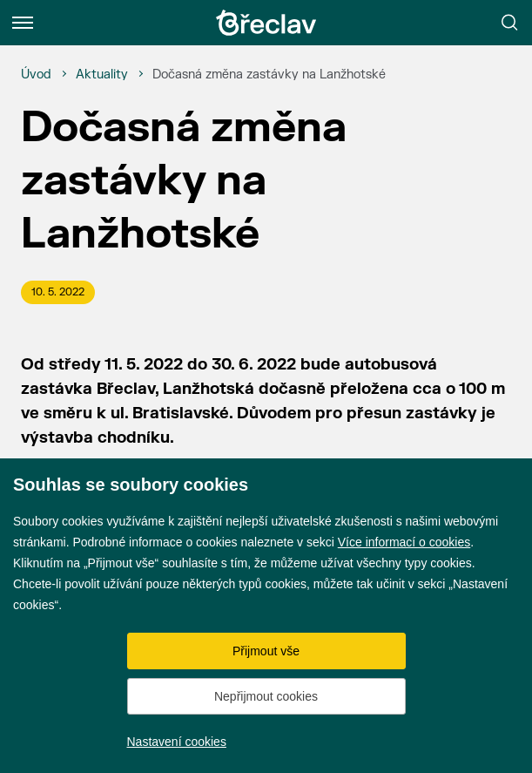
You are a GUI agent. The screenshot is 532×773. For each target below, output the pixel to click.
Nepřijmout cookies (266, 696)
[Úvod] (36, 75)
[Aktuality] (102, 75)
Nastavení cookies (177, 742)
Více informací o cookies (404, 542)
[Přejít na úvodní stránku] (266, 23)
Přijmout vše (266, 651)
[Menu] (23, 23)
